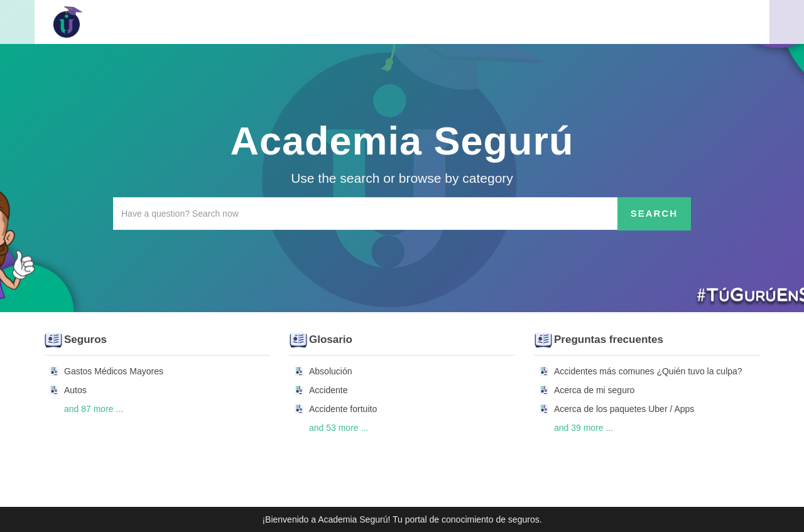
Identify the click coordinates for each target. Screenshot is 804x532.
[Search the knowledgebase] (366, 214)
